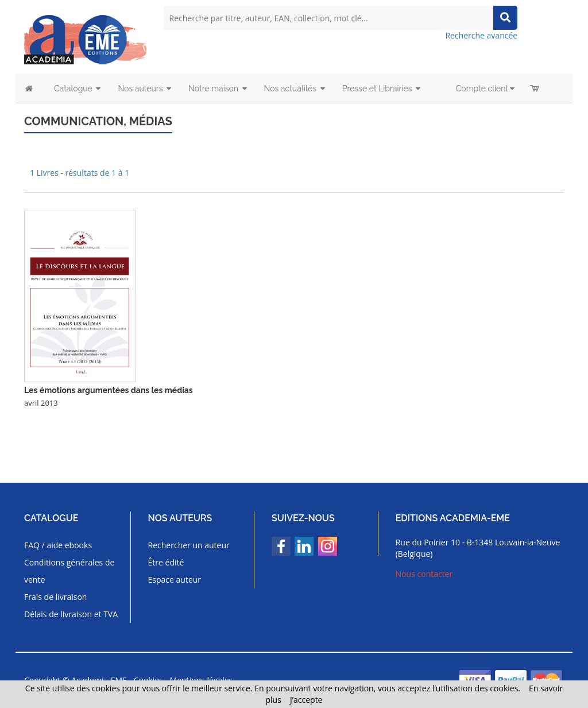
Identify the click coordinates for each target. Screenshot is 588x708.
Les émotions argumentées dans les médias (109, 390)
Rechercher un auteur (189, 545)
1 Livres (45, 173)
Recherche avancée (481, 35)
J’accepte (306, 700)
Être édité (166, 562)
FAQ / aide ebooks (58, 545)
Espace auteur (175, 580)
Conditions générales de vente (69, 571)
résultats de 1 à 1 (98, 173)
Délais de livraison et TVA (71, 614)
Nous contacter (424, 574)
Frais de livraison (55, 597)
